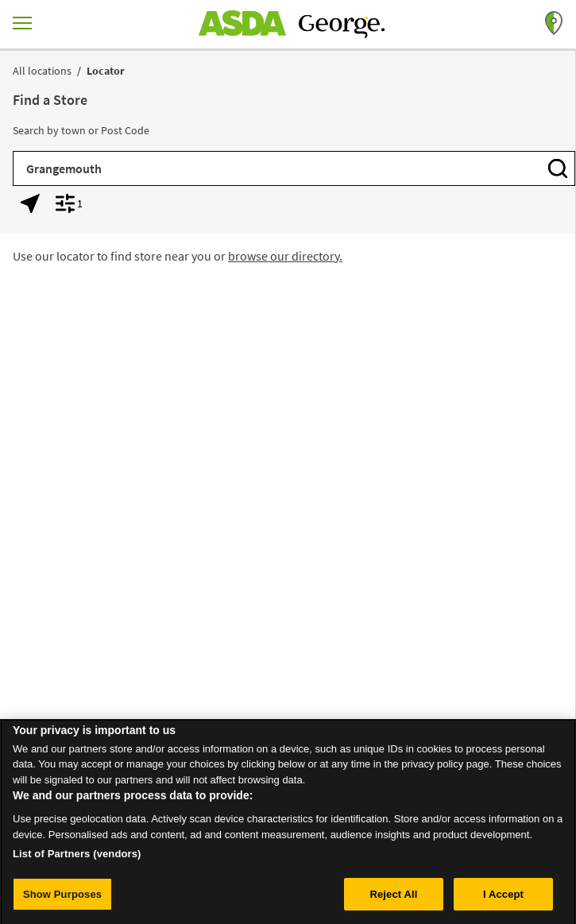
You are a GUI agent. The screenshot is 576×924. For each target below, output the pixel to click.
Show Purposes (62, 898)
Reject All (393, 898)
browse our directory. (285, 256)
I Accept (503, 898)
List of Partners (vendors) (77, 858)
